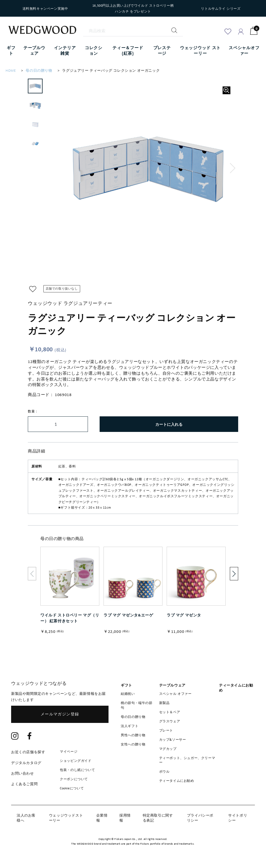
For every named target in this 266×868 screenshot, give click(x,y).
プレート (166, 730)
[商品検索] (133, 31)
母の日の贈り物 (39, 70)
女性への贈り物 (133, 744)
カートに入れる (169, 424)
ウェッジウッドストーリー (66, 818)
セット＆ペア (170, 712)
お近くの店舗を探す (28, 752)
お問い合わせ (23, 773)
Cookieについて (72, 788)
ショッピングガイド (76, 760)
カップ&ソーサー (173, 739)
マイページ (69, 751)
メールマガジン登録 (60, 714)
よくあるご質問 (24, 784)
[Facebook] (30, 736)
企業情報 (102, 818)
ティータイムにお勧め (177, 780)
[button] (233, 168)
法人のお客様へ (26, 818)
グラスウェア (170, 721)
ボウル (164, 771)
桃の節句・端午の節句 (136, 705)
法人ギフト (130, 726)
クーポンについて (74, 779)
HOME (11, 70)
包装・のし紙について (77, 770)
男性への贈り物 (133, 735)
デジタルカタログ (26, 763)
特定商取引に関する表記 (158, 818)
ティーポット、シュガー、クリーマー (187, 760)
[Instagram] (15, 736)
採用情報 (125, 818)
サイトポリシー (238, 818)
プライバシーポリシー (200, 818)
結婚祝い (128, 693)
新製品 (164, 703)
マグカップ (168, 748)
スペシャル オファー (175, 693)
